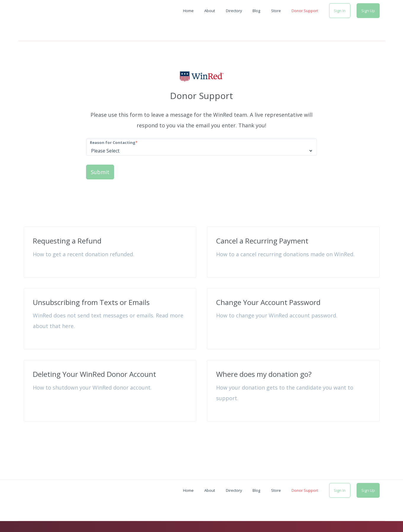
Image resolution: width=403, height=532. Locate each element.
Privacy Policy (320, 516)
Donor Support (305, 11)
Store (276, 11)
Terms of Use (351, 516)
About (210, 11)
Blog (256, 11)
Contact (377, 516)
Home (188, 11)
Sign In (340, 11)
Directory (234, 11)
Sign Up (368, 11)
